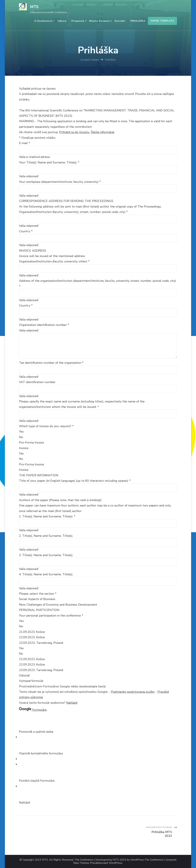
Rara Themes (81, 863)
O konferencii (43, 21)
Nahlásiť (72, 703)
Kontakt (120, 21)
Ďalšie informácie (103, 132)
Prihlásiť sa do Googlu (74, 132)
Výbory (62, 21)
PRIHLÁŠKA (138, 21)
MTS (34, 7)
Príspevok (78, 21)
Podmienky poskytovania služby (133, 692)
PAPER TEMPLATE (162, 21)
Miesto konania (99, 21)
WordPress (116, 863)
